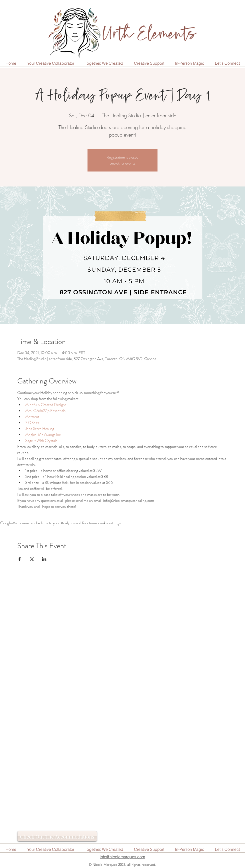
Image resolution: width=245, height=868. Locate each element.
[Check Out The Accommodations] (57, 836)
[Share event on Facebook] (20, 559)
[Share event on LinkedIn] (44, 559)
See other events (122, 163)
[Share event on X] (32, 559)
